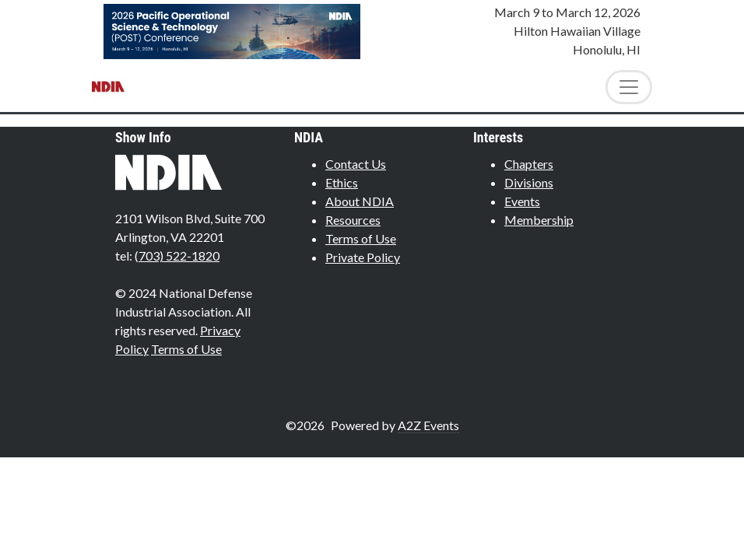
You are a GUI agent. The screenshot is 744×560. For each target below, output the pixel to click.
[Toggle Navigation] (629, 87)
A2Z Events (428, 425)
